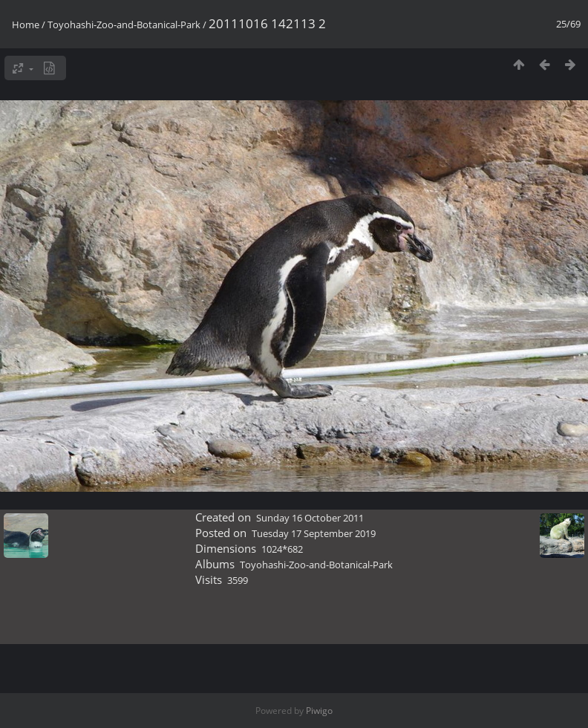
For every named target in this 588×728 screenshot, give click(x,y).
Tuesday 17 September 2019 (314, 533)
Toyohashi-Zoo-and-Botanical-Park (124, 25)
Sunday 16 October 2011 (310, 518)
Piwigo (319, 711)
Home (26, 25)
